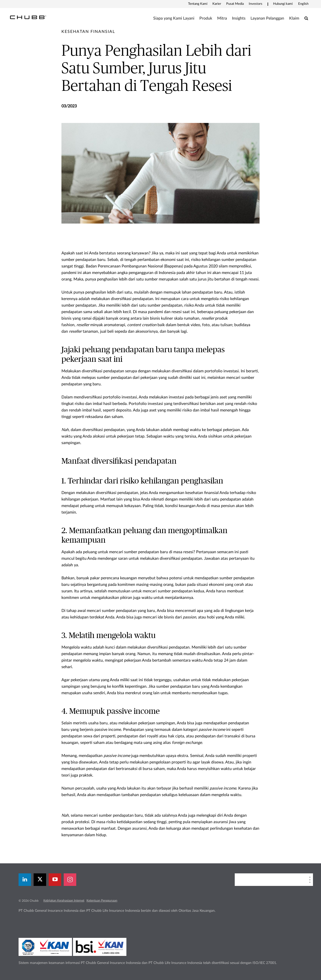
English (303, 4)
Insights (239, 18)
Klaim (294, 18)
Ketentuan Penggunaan (102, 900)
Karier (217, 4)
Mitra (222, 18)
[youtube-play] (55, 880)
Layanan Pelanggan (267, 18)
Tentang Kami (198, 4)
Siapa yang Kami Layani (174, 18)
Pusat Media (235, 4)
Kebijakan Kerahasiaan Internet (64, 900)
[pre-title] (88, 32)
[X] (40, 880)
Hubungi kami (283, 4)
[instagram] (70, 880)
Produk (206, 18)
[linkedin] (25, 880)
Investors (256, 4)
